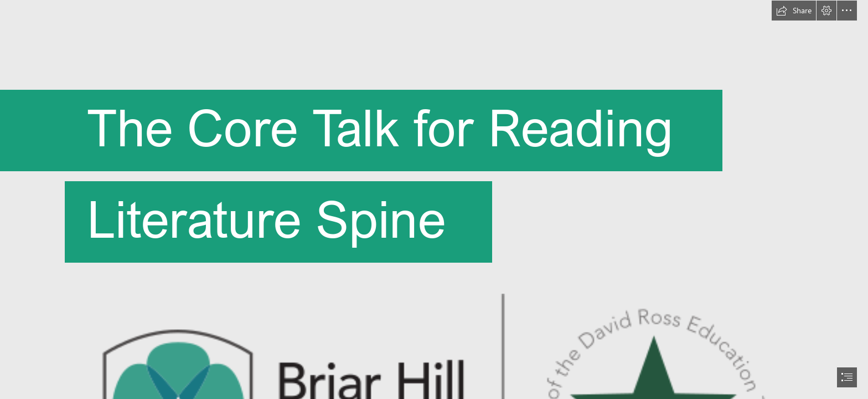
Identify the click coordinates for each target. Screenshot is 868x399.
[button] (794, 11)
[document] (434, 199)
